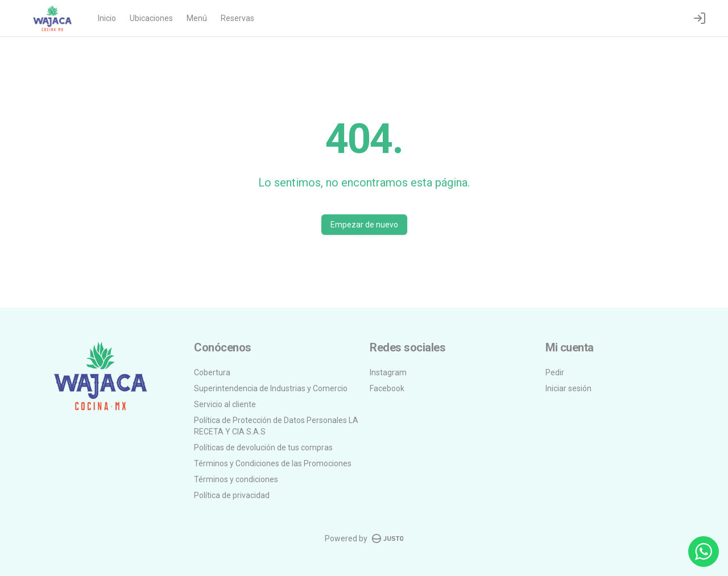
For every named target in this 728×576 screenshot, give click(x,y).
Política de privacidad (232, 495)
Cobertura (212, 372)
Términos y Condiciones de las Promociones (273, 463)
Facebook (387, 388)
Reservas (237, 18)
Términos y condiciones (236, 479)
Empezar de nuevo (364, 225)
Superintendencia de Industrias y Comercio (271, 388)
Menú (197, 18)
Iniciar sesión (568, 388)
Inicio (107, 18)
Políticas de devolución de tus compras (263, 447)
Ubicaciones (151, 18)
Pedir (555, 372)
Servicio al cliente (225, 404)
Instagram (388, 372)
